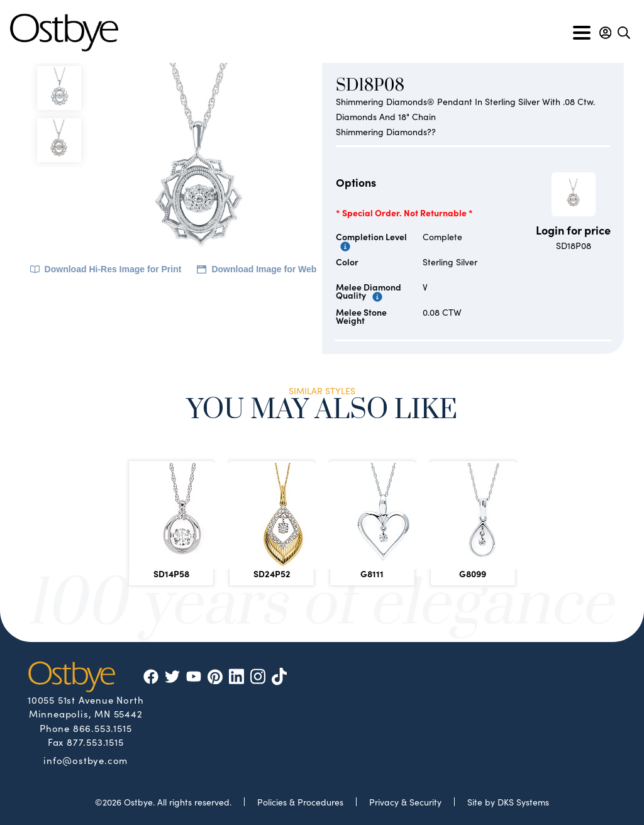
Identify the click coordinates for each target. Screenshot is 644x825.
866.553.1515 (103, 728)
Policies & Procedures (300, 802)
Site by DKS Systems (508, 802)
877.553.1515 (95, 742)
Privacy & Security (405, 802)
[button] (605, 33)
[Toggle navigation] (582, 33)
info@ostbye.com (86, 760)
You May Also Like (322, 412)
